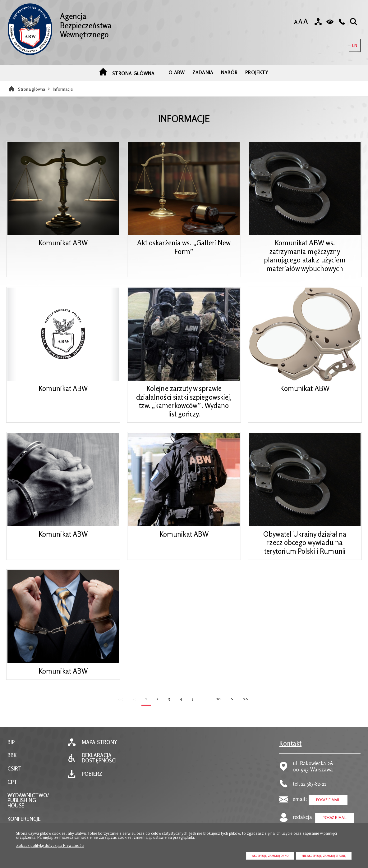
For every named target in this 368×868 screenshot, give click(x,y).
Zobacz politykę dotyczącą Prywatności (50, 845)
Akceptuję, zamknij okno (270, 856)
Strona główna (32, 95)
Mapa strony (99, 755)
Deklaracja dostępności (99, 771)
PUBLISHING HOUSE (22, 816)
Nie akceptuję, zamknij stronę (324, 856)
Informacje (63, 95)
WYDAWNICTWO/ (28, 808)
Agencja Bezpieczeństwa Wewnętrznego (63, 22)
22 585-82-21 (314, 796)
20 (217, 710)
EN (353, 43)
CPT (12, 795)
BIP (11, 755)
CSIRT (15, 782)
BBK (12, 768)
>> (244, 710)
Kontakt (290, 756)
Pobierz (92, 787)
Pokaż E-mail (328, 812)
